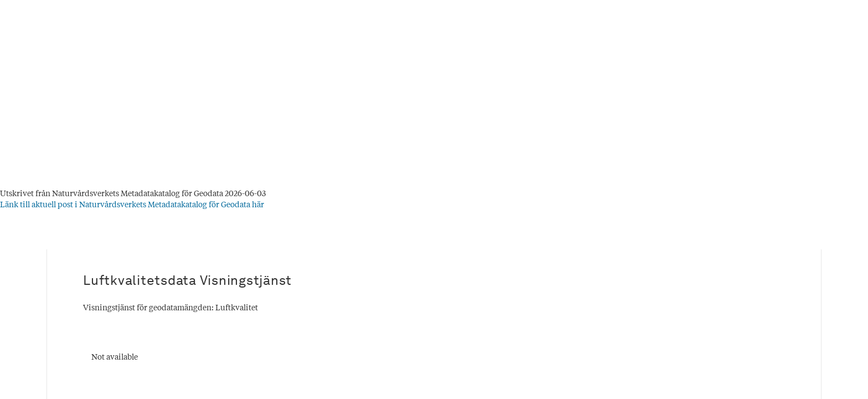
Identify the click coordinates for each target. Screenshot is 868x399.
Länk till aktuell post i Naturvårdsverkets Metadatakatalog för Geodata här (132, 205)
